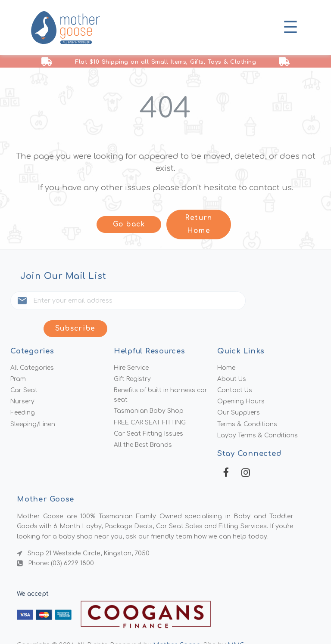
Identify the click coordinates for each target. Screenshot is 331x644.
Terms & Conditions (247, 402)
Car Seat (24, 367)
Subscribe (281, 303)
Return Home (198, 225)
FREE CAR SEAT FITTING (152, 400)
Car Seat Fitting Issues (149, 412)
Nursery (23, 378)
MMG (238, 623)
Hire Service (132, 343)
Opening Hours (241, 378)
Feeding (23, 390)
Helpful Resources (151, 326)
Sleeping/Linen (34, 402)
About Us (232, 355)
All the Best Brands (144, 423)
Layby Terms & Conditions (258, 413)
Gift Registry (133, 355)
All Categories (33, 343)
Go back (129, 225)
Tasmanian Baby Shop (149, 388)
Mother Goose (177, 623)
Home (227, 343)
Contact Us (235, 367)
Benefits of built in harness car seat (162, 372)
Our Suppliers (239, 390)
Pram (18, 355)
